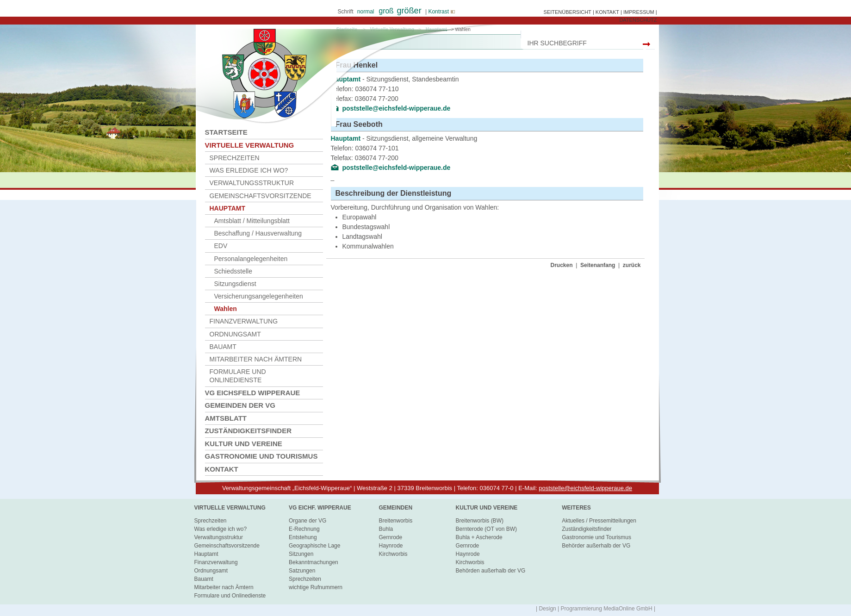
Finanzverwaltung (244, 321)
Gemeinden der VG (240, 405)
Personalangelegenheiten (251, 259)
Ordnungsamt (235, 334)
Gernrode (390, 537)
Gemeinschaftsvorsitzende (261, 196)
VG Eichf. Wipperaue (320, 508)
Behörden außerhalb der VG (491, 571)
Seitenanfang (598, 265)
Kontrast (441, 12)
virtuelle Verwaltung (230, 508)
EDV (221, 246)
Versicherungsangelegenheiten (259, 296)
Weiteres (576, 508)
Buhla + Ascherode (479, 537)
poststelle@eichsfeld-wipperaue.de (397, 168)
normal (366, 12)
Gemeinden (395, 508)
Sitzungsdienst (235, 284)
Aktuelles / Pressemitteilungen (599, 521)
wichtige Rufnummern (316, 587)
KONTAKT (607, 12)
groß (386, 11)
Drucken (562, 265)
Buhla (386, 529)
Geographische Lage (314, 546)
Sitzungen (301, 554)
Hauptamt (228, 208)
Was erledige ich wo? (249, 170)
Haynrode (391, 546)
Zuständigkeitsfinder (248, 431)
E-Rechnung (304, 529)
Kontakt (222, 469)
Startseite (226, 132)
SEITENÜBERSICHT (568, 12)
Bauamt (223, 347)
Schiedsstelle (233, 271)
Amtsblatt (226, 418)
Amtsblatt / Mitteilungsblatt (252, 221)
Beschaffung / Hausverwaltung (258, 233)
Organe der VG (307, 521)
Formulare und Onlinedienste (238, 376)
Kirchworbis (393, 554)
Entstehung (303, 537)
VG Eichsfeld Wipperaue (253, 393)
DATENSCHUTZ (638, 20)
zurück (632, 265)
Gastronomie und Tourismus (261, 456)
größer (409, 11)
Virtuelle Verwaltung (250, 145)
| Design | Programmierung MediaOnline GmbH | (596, 609)
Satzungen (302, 571)
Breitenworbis (395, 521)
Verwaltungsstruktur (252, 183)
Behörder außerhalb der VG (596, 546)
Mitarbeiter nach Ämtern (256, 359)
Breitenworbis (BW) (480, 521)
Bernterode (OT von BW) (487, 529)
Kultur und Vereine (244, 444)
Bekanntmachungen (314, 562)
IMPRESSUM (639, 12)
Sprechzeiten (235, 158)
